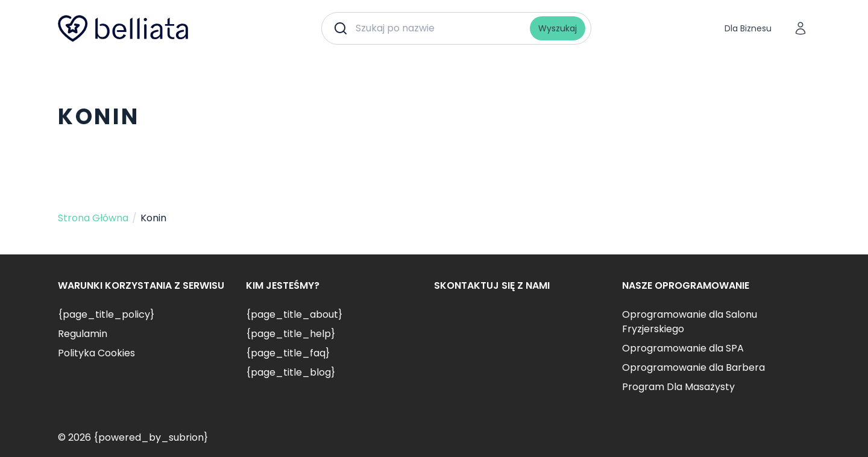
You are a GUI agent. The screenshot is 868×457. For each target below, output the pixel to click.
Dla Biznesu (748, 28)
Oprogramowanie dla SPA (683, 348)
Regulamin (83, 334)
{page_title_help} (291, 334)
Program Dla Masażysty (678, 387)
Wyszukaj (558, 28)
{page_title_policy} (106, 314)
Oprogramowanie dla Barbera (693, 367)
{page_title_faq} (288, 353)
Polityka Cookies (96, 353)
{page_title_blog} (291, 372)
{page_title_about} (294, 314)
